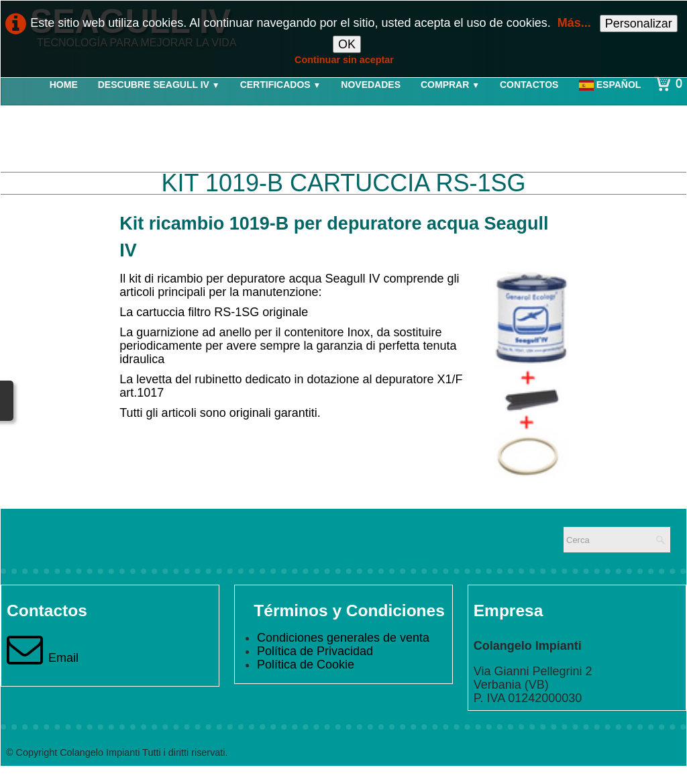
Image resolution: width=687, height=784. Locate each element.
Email (43, 658)
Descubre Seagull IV (159, 85)
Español (611, 85)
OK (347, 44)
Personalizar (639, 23)
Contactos (529, 85)
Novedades (371, 85)
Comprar (450, 85)
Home (64, 85)
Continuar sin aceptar (344, 60)
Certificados (281, 85)
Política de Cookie (306, 665)
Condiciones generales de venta (343, 638)
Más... (574, 23)
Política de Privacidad (315, 651)
